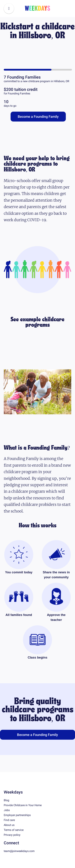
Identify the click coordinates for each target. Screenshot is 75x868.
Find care (9, 820)
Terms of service (14, 830)
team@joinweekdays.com (19, 851)
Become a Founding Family (38, 117)
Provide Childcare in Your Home (23, 805)
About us (9, 825)
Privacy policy (12, 835)
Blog (6, 800)
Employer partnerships (17, 815)
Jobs (7, 810)
